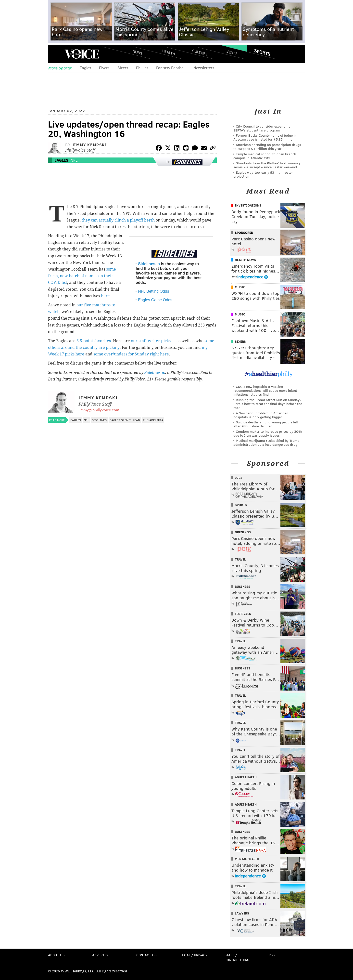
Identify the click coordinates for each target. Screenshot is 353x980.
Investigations (248, 205)
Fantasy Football (171, 68)
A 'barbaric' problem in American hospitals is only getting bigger (261, 415)
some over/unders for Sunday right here (131, 354)
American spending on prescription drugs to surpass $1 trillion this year (267, 147)
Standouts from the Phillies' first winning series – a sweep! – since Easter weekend (267, 165)
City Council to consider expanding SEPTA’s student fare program (262, 128)
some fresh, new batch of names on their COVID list (82, 276)
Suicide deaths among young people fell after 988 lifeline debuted (266, 424)
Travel (240, 559)
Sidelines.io (149, 264)
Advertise (101, 955)
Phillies (142, 68)
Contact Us (146, 955)
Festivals (243, 614)
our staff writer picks (151, 341)
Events (231, 52)
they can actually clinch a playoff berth (118, 220)
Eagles (85, 68)
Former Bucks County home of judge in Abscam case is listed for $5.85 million (265, 137)
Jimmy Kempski (90, 145)
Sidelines (99, 420)
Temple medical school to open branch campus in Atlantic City (265, 156)
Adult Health (246, 777)
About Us (56, 955)
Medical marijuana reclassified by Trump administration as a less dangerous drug (266, 442)
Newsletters (204, 68)
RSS (272, 955)
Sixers (123, 68)
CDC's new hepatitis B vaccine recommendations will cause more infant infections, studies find (265, 390)
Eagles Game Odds (155, 300)
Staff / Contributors (237, 957)
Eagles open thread (125, 420)
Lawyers (242, 913)
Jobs (239, 478)
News (138, 52)
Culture (200, 52)
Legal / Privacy (194, 955)
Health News (245, 260)
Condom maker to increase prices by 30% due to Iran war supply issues (268, 433)
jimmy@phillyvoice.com (99, 410)
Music (240, 287)
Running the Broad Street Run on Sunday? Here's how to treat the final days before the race (268, 404)
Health (169, 52)
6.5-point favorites (94, 341)
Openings (243, 532)
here (105, 296)
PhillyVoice (82, 54)
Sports (262, 52)
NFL (74, 160)
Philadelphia (153, 420)
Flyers (104, 68)
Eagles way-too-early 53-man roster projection (263, 174)
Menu (56, 54)
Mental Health (247, 859)
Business (243, 587)
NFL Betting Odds (154, 291)
